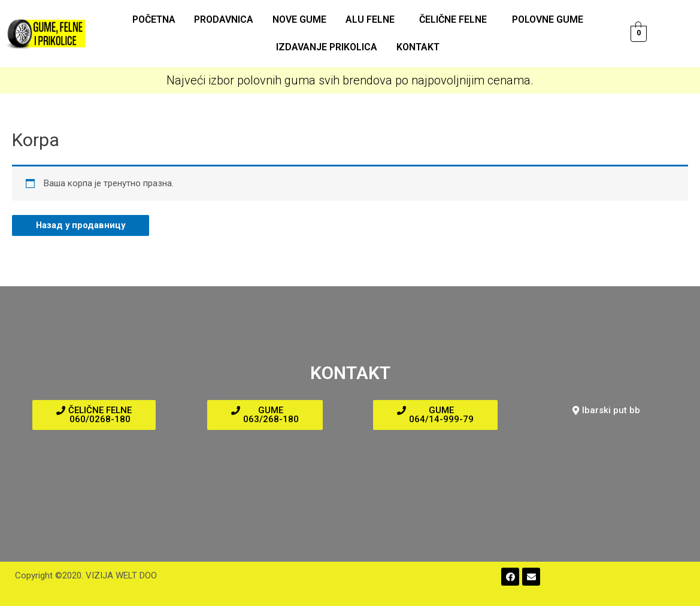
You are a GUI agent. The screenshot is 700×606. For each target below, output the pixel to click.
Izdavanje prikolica (327, 47)
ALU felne (369, 19)
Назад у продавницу (81, 225)
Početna (156, 19)
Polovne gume (545, 19)
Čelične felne (452, 19)
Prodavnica (225, 19)
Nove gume (300, 19)
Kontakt (417, 47)
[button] (94, 415)
